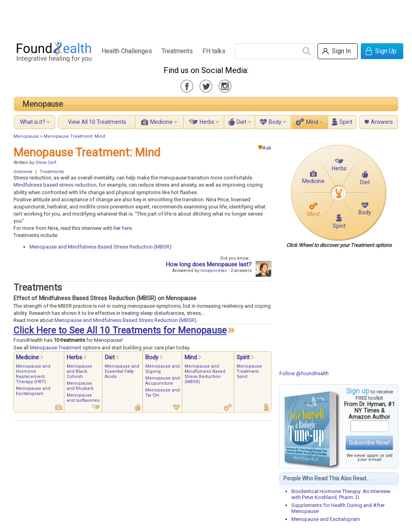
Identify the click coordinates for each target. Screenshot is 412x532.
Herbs (207, 122)
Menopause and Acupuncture (163, 381)
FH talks (214, 51)
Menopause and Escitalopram (326, 519)
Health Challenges (127, 51)
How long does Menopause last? (209, 264)
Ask (265, 148)
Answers (382, 122)
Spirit (346, 122)
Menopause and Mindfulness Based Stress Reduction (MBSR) (100, 247)
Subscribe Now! (369, 443)
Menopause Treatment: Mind (74, 136)
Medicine (161, 122)
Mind (312, 122)
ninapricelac (214, 271)
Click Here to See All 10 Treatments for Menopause (120, 331)
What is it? (33, 122)
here (127, 228)
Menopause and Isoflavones (83, 398)
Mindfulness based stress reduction (55, 185)
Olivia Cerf (46, 163)
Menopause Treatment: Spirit (249, 371)
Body (275, 122)
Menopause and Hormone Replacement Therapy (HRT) (33, 374)
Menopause (43, 104)
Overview (23, 172)
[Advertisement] (206, 18)
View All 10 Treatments (97, 122)
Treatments (177, 51)
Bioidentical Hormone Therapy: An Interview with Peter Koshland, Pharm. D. (341, 494)
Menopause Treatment (56, 348)
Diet (242, 122)
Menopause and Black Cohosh (79, 371)
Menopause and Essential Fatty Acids (122, 371)
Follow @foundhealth (304, 373)
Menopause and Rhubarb (80, 386)
